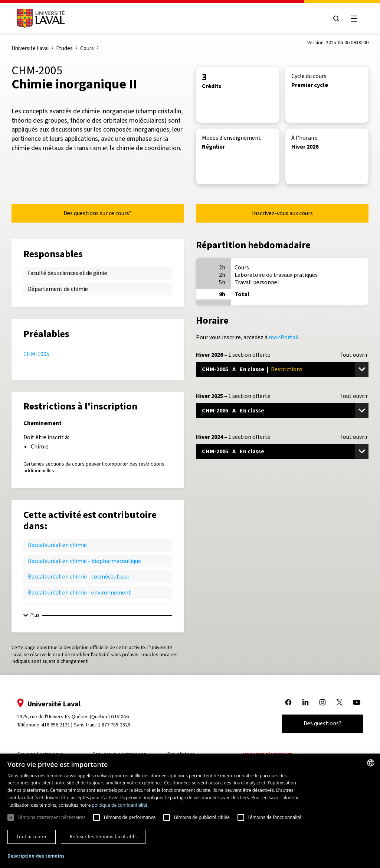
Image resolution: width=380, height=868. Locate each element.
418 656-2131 (56, 725)
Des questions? (322, 723)
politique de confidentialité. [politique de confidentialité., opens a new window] (120, 805)
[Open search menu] (336, 19)
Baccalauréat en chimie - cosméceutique (79, 576)
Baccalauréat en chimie (57, 545)
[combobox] (371, 763)
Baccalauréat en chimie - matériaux (73, 608)
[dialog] (190, 811)
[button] (36, 856)
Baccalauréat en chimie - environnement (79, 592)
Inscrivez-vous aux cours (282, 213)
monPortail (284, 337)
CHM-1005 (36, 354)
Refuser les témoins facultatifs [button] (103, 837)
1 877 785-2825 (114, 725)
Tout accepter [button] (32, 837)
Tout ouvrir (354, 355)
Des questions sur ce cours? (98, 213)
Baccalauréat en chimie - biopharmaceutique (84, 561)
